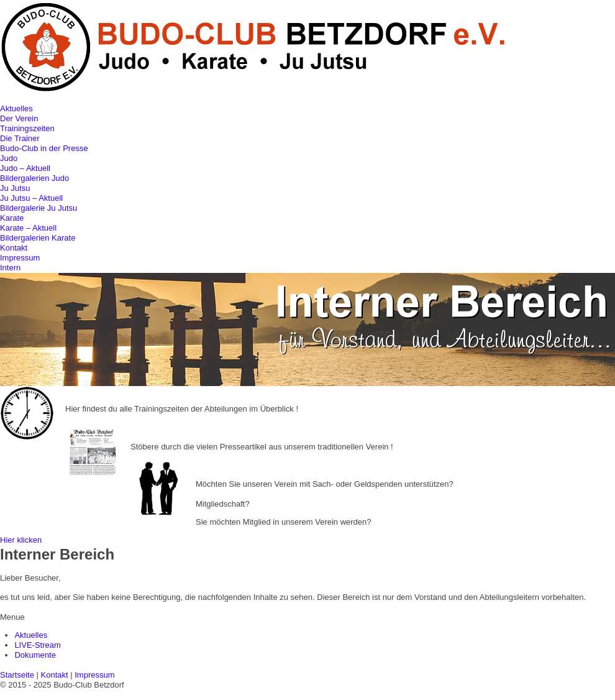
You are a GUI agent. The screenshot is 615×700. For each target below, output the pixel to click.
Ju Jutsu (15, 188)
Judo (9, 158)
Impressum (20, 258)
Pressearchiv (154, 429)
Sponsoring (216, 466)
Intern (10, 268)
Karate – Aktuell (28, 228)
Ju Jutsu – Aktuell (31, 198)
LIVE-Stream (37, 645)
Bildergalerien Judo (34, 178)
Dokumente (35, 655)
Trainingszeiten (27, 128)
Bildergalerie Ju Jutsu (39, 208)
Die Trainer (20, 138)
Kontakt (14, 248)
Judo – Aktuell (25, 168)
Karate (12, 218)
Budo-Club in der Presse (44, 148)
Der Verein (19, 118)
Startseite (17, 675)
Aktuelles (16, 108)
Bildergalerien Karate (38, 238)
